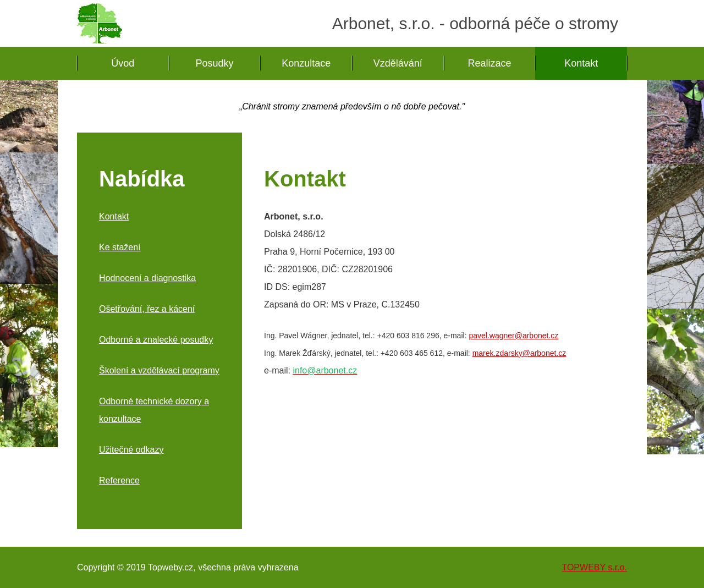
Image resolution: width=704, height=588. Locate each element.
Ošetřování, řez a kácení (147, 309)
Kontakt (581, 63)
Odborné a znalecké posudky (156, 340)
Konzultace (306, 63)
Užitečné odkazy (131, 450)
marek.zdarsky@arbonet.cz (519, 353)
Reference (119, 480)
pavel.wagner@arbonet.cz (513, 336)
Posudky (214, 63)
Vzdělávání (398, 63)
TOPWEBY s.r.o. (594, 567)
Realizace (490, 63)
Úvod (123, 63)
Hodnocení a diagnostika (147, 278)
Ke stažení (120, 247)
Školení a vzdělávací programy (159, 370)
